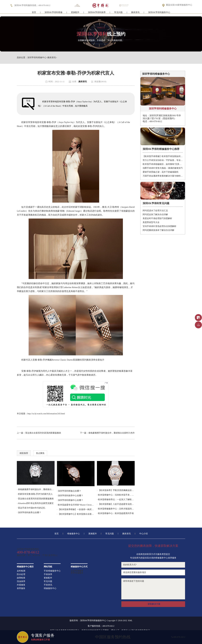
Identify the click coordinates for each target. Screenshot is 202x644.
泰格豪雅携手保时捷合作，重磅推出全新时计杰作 (112, 433)
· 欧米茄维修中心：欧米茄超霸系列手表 (115, 513)
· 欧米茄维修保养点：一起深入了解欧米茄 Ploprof (116, 499)
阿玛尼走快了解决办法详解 (155, 214)
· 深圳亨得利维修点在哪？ (69, 491)
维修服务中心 (74, 534)
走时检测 (21, 571)
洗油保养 (21, 581)
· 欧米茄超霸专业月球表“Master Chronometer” (76, 505)
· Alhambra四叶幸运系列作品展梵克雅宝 (35, 503)
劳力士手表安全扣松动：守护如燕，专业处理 (163, 160)
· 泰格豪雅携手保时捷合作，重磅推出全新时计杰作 (36, 489)
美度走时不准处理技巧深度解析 (157, 218)
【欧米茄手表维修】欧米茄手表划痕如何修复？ (163, 156)
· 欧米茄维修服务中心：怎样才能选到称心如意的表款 (116, 509)
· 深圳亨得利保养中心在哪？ (70, 496)
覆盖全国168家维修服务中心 (179, 5)
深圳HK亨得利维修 (54, 14)
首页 (34, 14)
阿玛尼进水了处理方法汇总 (155, 211)
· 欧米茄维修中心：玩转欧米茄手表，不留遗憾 (116, 495)
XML (130, 621)
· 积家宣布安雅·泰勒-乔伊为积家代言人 (35, 494)
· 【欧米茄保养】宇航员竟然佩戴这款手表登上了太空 (116, 490)
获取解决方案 (154, 604)
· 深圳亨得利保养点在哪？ (29, 512)
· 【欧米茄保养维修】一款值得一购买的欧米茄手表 (76, 509)
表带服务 (21, 588)
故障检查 (21, 578)
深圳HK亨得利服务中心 (159, 14)
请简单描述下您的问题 (153, 589)
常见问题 (118, 14)
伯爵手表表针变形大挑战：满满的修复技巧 (163, 168)
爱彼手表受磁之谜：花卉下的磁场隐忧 (161, 172)
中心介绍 (144, 534)
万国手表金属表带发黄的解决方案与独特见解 (163, 176)
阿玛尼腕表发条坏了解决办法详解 (158, 230)
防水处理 (21, 574)
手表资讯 (48, 585)
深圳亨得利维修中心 (37, 58)
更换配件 (75, 14)
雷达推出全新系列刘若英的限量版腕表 (43, 433)
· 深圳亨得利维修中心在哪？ (70, 500)
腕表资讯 (135, 14)
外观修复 (21, 585)
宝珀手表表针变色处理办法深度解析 (159, 226)
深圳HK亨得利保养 (97, 14)
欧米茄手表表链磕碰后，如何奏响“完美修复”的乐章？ (163, 164)
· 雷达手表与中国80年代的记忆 (31, 508)
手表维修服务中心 (52, 571)
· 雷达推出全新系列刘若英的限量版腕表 (35, 499)
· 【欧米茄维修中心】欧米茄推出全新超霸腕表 (76, 514)
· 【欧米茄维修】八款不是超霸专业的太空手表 (116, 504)
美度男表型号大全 (151, 222)
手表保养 (48, 574)
